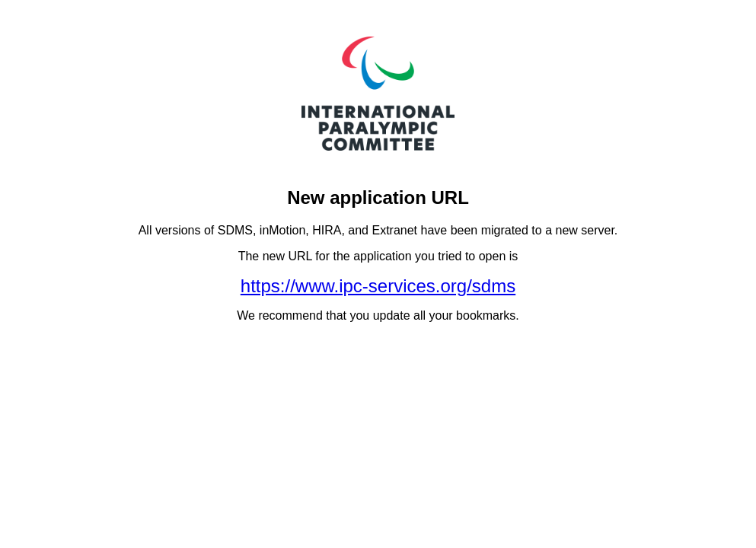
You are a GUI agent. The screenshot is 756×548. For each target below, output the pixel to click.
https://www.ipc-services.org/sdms (378, 286)
